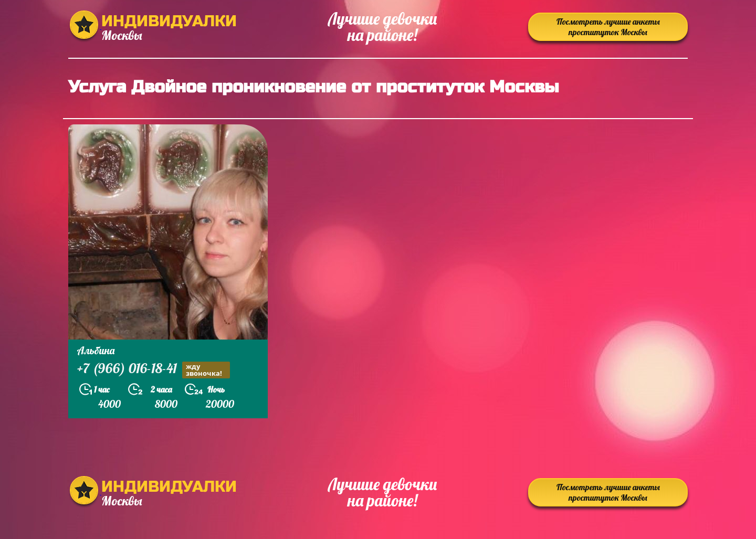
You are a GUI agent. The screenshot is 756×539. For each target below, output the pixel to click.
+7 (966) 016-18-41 (154, 370)
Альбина (96, 350)
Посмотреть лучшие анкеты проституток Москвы (608, 27)
